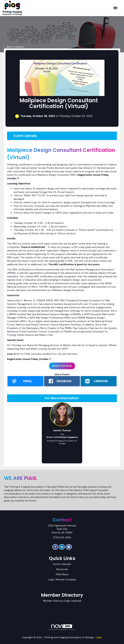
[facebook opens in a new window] (62, 381)
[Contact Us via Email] (69, 547)
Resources (62, 569)
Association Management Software (62, 627)
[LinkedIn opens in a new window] (99, 381)
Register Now (62, 366)
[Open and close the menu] (71, 8)
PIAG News (62, 575)
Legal (99, 637)
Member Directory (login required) (62, 601)
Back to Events (14, 47)
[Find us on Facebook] (55, 547)
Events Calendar (62, 564)
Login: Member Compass (62, 580)
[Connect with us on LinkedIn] (62, 547)
